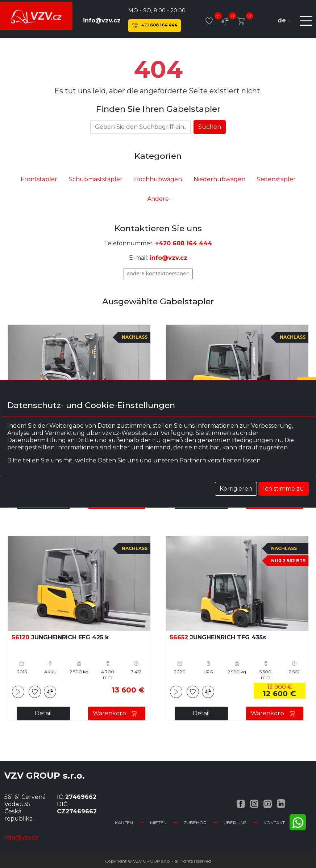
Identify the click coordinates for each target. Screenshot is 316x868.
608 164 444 (155, 26)
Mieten (158, 823)
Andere (158, 199)
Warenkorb (117, 713)
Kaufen (124, 823)
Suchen (210, 127)
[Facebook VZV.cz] (241, 803)
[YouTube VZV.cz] (268, 803)
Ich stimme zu (284, 489)
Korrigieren (236, 489)
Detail (43, 713)
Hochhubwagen (158, 179)
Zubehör (195, 823)
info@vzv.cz (102, 20)
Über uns (235, 823)
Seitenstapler (276, 179)
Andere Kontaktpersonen (158, 274)
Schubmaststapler (96, 179)
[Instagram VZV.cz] (254, 803)
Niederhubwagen (219, 179)
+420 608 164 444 (184, 243)
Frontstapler (39, 179)
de (284, 20)
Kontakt (274, 823)
